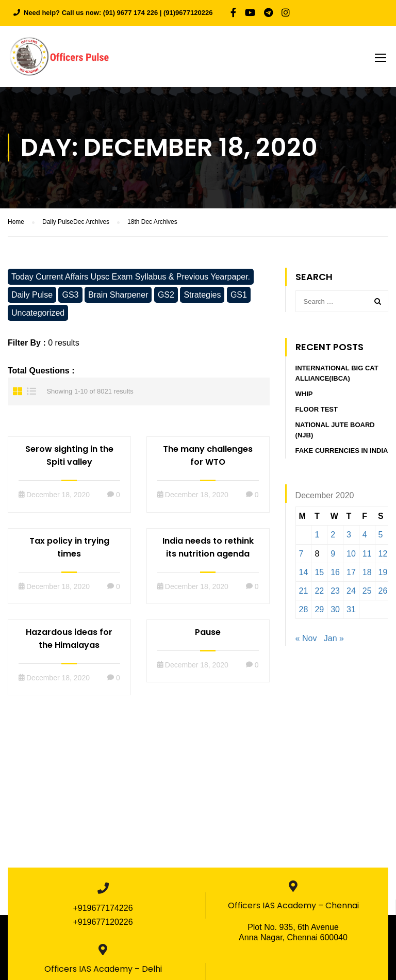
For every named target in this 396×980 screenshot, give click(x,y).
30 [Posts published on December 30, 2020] (335, 611)
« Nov (306, 640)
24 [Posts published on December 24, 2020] (351, 593)
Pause (208, 634)
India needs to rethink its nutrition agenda (208, 549)
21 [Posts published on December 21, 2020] (304, 593)
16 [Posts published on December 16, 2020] (335, 574)
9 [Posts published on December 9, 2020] (333, 555)
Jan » (334, 640)
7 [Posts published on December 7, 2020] (301, 555)
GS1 (239, 296)
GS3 (70, 296)
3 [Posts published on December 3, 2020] (349, 537)
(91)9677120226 (188, 13)
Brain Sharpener (118, 296)
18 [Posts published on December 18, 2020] (367, 574)
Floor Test (317, 411)
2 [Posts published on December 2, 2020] (333, 537)
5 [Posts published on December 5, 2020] (381, 537)
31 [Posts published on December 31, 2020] (351, 611)
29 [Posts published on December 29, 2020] (319, 611)
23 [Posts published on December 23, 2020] (335, 593)
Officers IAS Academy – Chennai (293, 908)
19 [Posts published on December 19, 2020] (383, 574)
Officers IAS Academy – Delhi (103, 971)
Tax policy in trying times (69, 549)
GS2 (166, 296)
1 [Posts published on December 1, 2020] (317, 537)
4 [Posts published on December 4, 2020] (365, 537)
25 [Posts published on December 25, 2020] (367, 593)
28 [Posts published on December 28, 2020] (304, 611)
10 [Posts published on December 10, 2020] (351, 555)
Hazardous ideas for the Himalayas (69, 640)
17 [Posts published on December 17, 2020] (351, 574)
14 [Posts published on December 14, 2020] (304, 574)
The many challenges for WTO (208, 458)
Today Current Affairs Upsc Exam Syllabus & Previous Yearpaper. (131, 278)
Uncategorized (38, 314)
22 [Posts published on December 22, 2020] (319, 593)
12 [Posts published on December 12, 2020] (383, 555)
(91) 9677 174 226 (130, 13)
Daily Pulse (32, 296)
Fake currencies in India (342, 453)
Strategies (202, 296)
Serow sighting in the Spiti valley (69, 458)
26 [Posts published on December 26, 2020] (383, 593)
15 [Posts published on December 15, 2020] (319, 574)
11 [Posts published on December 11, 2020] (367, 555)
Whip (304, 396)
